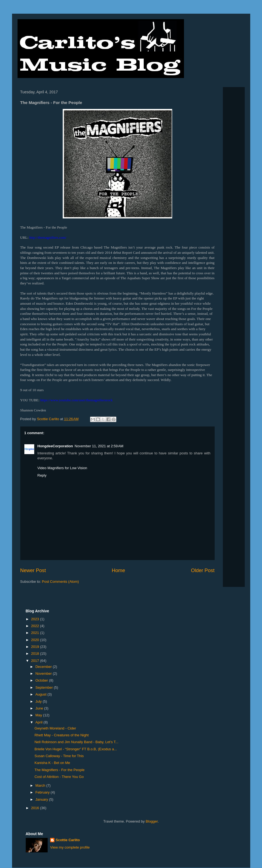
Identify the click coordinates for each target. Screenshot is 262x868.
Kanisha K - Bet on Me (52, 763)
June (40, 708)
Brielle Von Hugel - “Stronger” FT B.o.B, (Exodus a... (76, 749)
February (43, 792)
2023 (36, 619)
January (42, 799)
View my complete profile (70, 847)
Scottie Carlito (68, 840)
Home (118, 570)
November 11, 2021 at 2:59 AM (99, 446)
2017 (36, 661)
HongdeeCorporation (55, 446)
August (41, 694)
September (44, 687)
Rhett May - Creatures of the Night (62, 735)
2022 (36, 626)
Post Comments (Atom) (60, 582)
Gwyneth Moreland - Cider (55, 728)
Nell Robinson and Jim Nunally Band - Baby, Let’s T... (76, 742)
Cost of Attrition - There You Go (59, 777)
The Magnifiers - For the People (60, 770)
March (41, 785)
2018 (36, 654)
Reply (42, 475)
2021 (36, 633)
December (44, 667)
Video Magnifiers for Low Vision (62, 468)
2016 (36, 808)
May (39, 715)
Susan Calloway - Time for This (59, 756)
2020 (36, 640)
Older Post (203, 570)
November (44, 674)
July (39, 701)
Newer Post (33, 570)
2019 (36, 647)
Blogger (152, 821)
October (42, 680)
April (39, 722)
